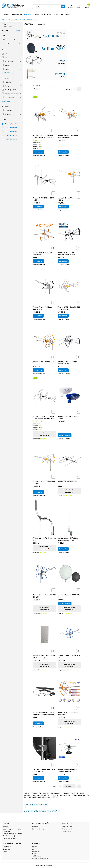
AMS (6, 57)
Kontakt (6, 827)
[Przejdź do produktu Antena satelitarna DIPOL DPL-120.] (69, 574)
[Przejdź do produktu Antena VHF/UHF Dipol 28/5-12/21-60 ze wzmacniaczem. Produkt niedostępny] (44, 395)
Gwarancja (6, 849)
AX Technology (9, 61)
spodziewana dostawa (12, 94)
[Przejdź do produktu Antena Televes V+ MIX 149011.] (44, 341)
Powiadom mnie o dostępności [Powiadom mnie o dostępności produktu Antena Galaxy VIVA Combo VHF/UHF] (69, 722)
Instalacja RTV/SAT (27, 20)
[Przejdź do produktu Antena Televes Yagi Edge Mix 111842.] (44, 460)
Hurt (34, 849)
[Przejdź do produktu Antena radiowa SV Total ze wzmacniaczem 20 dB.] (69, 517)
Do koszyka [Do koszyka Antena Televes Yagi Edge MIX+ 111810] (38, 316)
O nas (34, 854)
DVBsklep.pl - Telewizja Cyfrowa (10, 20)
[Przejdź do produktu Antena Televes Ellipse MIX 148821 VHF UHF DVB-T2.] (44, 114)
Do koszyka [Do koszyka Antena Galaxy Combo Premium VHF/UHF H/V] (63, 261)
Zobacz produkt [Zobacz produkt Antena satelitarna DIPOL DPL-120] (65, 603)
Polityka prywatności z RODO (12, 834)
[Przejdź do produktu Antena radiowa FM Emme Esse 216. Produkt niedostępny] (44, 517)
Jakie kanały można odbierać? (41, 811)
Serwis (5, 851)
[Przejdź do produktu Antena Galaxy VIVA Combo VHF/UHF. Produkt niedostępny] (69, 691)
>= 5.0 (11, 128)
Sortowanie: (37, 85)
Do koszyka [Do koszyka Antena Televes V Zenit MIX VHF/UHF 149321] (63, 152)
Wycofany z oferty (11, 90)
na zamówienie (9, 97)
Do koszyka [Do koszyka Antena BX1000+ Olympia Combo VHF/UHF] (63, 370)
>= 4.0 (11, 131)
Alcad (7, 54)
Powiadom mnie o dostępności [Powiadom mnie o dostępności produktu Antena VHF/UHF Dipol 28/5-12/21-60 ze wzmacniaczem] (44, 434)
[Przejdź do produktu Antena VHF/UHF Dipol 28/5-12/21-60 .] (44, 177)
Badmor (7, 65)
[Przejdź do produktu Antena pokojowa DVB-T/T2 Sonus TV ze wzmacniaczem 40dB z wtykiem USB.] (44, 691)
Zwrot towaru (7, 847)
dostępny (8, 86)
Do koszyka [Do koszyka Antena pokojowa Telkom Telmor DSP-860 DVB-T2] (63, 778)
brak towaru (9, 82)
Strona (68, 89)
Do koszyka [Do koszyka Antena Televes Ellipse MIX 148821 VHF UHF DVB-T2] (38, 152)
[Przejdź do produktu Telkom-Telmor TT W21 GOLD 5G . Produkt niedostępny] (69, 635)
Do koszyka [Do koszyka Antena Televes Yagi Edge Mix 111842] (38, 492)
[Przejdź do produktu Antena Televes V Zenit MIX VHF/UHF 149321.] (69, 114)
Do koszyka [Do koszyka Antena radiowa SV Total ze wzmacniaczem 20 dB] (63, 549)
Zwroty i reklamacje (9, 836)
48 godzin (8, 114)
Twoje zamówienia (67, 827)
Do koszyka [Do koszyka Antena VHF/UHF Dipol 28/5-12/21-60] (38, 207)
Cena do (16, 39)
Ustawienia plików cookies (12, 829)
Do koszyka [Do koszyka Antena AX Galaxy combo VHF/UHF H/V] (38, 261)
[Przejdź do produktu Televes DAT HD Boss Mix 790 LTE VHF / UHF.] (69, 286)
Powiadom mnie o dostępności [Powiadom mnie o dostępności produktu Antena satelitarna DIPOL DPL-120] (69, 608)
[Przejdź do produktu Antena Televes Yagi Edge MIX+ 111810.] (44, 286)
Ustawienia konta (67, 829)
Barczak (7, 69)
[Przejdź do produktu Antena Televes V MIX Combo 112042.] (69, 177)
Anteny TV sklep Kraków (40, 858)
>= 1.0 (11, 139)
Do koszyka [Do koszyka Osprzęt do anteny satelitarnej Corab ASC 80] (38, 778)
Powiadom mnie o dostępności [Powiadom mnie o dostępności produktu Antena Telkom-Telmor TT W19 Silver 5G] (44, 608)
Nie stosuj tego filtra (11, 124)
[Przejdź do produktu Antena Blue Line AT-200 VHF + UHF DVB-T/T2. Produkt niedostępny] (44, 635)
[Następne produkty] (70, 786)
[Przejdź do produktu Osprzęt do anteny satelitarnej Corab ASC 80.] (44, 748)
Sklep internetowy (43, 865)
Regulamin (6, 831)
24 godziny (8, 110)
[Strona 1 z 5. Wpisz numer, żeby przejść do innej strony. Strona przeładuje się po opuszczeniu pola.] (72, 89)
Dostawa (35, 827)
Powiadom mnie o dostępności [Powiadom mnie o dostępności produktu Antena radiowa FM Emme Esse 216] (44, 548)
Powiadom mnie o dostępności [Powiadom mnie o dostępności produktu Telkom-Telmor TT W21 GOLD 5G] (69, 665)
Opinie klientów (37, 856)
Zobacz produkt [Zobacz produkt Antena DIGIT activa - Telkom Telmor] (65, 435)
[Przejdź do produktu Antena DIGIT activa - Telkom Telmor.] (69, 395)
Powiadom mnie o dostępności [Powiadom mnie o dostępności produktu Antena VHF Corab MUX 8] (69, 491)
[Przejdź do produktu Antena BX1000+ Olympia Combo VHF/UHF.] (69, 341)
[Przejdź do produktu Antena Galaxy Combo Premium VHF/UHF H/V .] (69, 231)
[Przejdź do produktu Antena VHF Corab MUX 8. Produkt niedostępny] (69, 460)
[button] (63, 7)
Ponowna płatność (38, 829)
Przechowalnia (66, 831)
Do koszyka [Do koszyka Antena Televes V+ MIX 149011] (38, 370)
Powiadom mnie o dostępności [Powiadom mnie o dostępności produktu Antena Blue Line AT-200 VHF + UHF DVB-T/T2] (44, 665)
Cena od (4, 39)
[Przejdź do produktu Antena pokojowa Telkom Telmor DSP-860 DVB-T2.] (69, 748)
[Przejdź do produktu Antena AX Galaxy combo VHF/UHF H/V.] (44, 231)
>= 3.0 (11, 135)
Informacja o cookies (10, 838)
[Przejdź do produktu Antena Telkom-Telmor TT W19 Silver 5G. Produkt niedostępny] (44, 574)
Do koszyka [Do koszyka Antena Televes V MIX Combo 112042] (63, 207)
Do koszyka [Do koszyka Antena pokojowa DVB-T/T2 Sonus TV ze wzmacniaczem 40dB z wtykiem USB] (38, 723)
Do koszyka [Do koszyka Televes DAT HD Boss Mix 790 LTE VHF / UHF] (63, 316)
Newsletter (36, 851)
